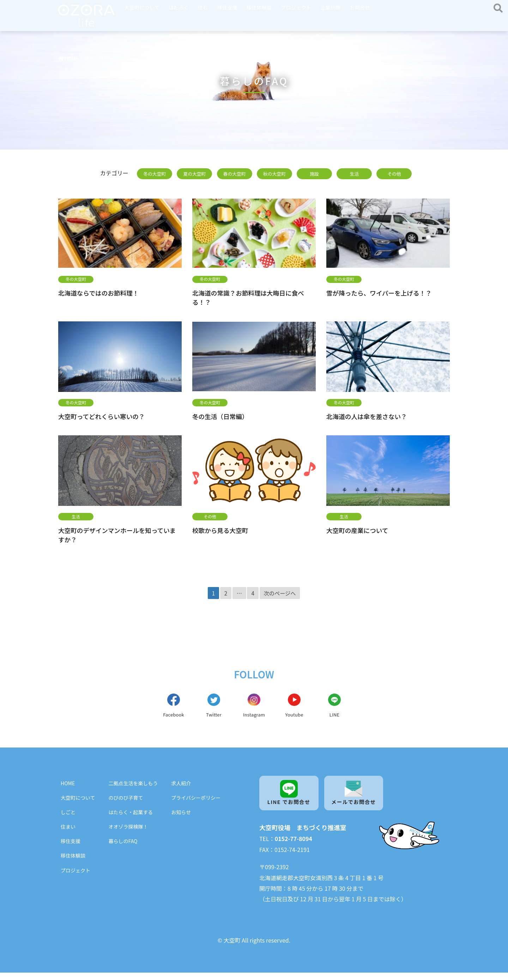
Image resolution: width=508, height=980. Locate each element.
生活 (354, 174)
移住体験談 (259, 7)
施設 (314, 174)
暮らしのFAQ (123, 847)
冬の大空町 (155, 174)
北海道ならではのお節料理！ (98, 293)
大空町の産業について (357, 530)
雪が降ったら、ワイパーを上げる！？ (379, 293)
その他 (394, 174)
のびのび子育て (126, 804)
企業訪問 (331, 7)
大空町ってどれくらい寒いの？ (101, 416)
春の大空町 (235, 174)
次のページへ (280, 593)
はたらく (179, 7)
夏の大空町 (194, 174)
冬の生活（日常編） (220, 416)
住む (203, 7)
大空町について (142, 7)
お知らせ (181, 818)
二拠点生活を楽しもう (133, 789)
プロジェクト (296, 7)
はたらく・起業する (131, 818)
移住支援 (227, 7)
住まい (68, 833)
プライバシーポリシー (196, 804)
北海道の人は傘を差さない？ (367, 416)
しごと (68, 818)
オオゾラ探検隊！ (128, 833)
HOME (68, 789)
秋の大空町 (274, 174)
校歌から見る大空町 (220, 530)
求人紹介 (181, 789)
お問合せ (360, 7)
